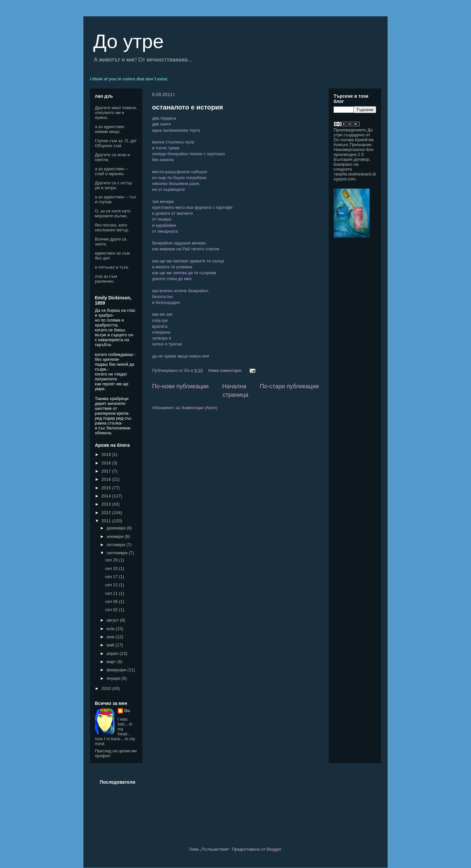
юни (111, 637)
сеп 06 (112, 601)
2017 (107, 471)
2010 (107, 688)
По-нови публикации (180, 386)
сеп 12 (112, 585)
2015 (107, 488)
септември (118, 553)
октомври (116, 545)
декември (117, 528)
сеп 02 (112, 610)
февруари (117, 670)
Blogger (274, 849)
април (113, 653)
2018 (107, 463)
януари (114, 678)
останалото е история (188, 107)
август (113, 620)
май (111, 645)
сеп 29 (112, 560)
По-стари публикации (289, 386)
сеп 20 (112, 568)
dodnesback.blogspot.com (355, 176)
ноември (116, 536)
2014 (107, 496)
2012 (107, 513)
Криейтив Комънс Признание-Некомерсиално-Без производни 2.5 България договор (354, 150)
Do (127, 711)
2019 (107, 454)
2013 (107, 504)
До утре (129, 41)
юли (111, 629)
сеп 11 (112, 593)
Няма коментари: (226, 370)
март (112, 662)
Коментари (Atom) (200, 408)
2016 (107, 479)
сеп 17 (112, 577)
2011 (107, 521)
